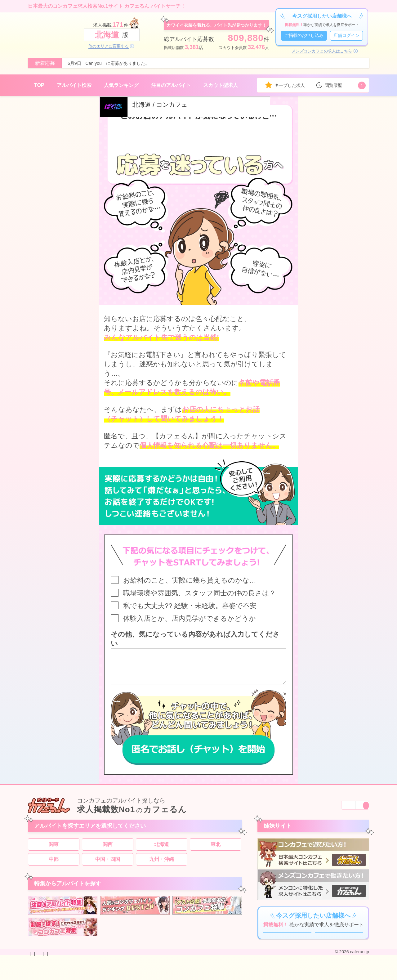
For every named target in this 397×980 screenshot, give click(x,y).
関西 (108, 850)
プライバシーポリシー (119, 975)
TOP (39, 85)
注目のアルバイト (171, 85)
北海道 (162, 850)
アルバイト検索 (74, 85)
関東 (54, 850)
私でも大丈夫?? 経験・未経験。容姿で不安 (190, 606)
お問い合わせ (41, 975)
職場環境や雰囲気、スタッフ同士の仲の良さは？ (200, 593)
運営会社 (206, 975)
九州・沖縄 (162, 865)
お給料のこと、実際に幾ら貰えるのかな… (190, 580)
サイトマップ (180, 975)
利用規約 (154, 975)
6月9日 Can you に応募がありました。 (109, 63)
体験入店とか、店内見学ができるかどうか (190, 618)
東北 (216, 850)
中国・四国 (108, 865)
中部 (54, 865)
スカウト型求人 (221, 85)
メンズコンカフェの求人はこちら (322, 51)
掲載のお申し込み (76, 975)
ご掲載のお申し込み (304, 35)
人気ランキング (121, 85)
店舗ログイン (346, 35)
